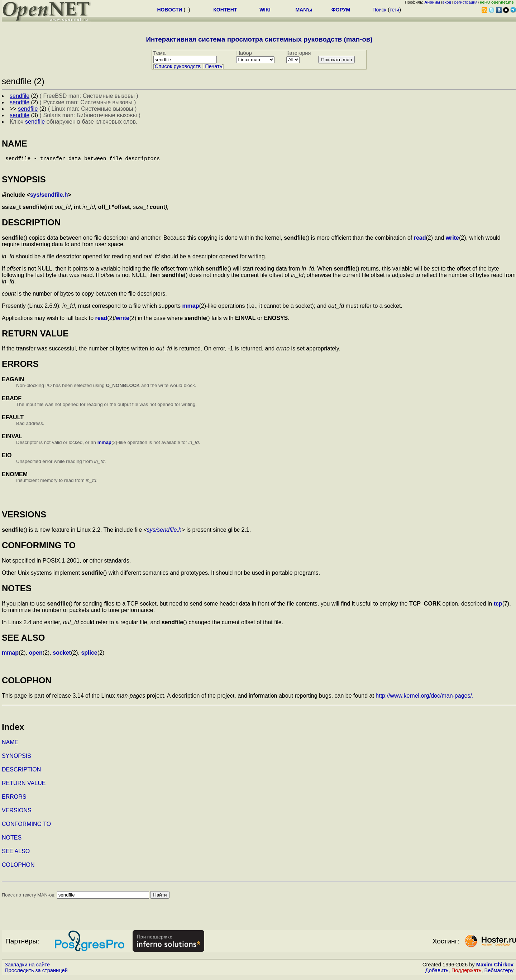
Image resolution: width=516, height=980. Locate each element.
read (420, 241)
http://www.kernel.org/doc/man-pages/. (424, 699)
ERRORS (14, 800)
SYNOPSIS (16, 759)
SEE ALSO (16, 854)
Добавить (437, 973)
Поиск (379, 10)
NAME (10, 745)
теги (394, 10)
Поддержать (467, 973)
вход (447, 2)
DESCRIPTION (21, 772)
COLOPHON (18, 868)
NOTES (12, 840)
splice (89, 656)
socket (62, 656)
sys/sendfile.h (49, 198)
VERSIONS (17, 813)
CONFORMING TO (26, 827)
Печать (214, 66)
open (36, 656)
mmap (190, 309)
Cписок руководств (178, 66)
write (452, 241)
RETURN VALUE (24, 786)
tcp (498, 606)
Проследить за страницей (36, 973)
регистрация (466, 2)
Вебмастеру (499, 973)
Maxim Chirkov (495, 967)
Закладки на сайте (27, 967)
